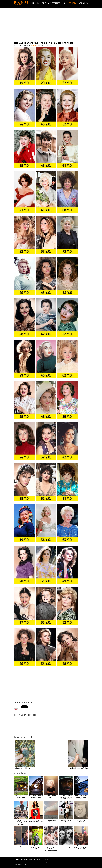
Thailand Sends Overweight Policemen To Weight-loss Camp (51, 848)
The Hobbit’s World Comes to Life (21, 796)
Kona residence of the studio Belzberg (36, 796)
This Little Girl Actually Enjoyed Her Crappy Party (81, 847)
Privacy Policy (42, 862)
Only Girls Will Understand (81, 821)
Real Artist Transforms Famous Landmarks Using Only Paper (21, 822)
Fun (64, 3)
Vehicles (83, 3)
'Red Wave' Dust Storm (51, 821)
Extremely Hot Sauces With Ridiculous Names (36, 847)
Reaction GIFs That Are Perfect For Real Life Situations (66, 797)
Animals (35, 3)
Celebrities (54, 3)
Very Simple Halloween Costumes (36, 821)
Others (73, 3)
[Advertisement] (51, 25)
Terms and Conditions (29, 862)
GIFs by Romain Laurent (51, 796)
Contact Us (18, 862)
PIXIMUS (21, 2)
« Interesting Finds (22, 768)
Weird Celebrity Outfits (66, 821)
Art (44, 3)
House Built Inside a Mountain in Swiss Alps (81, 797)
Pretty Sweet (21, 846)
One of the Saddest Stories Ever (66, 847)
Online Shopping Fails (78, 768)
